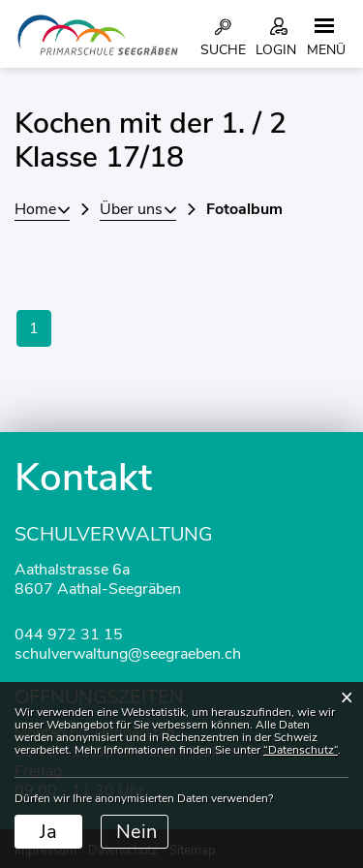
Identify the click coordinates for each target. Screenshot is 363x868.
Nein (136, 832)
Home (35, 209)
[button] (138, 209)
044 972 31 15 (69, 635)
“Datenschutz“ (301, 750)
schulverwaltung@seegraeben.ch (128, 654)
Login (276, 50)
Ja (48, 832)
